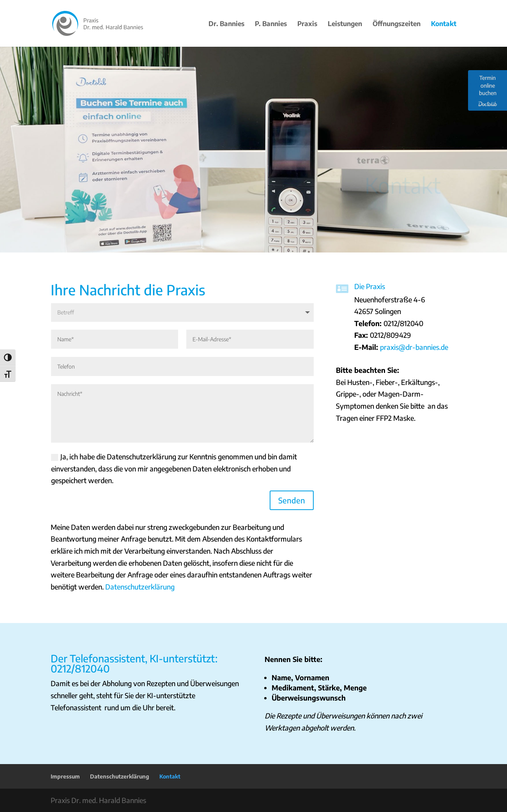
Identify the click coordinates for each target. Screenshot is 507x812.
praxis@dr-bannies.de (414, 347)
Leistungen (345, 24)
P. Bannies (271, 24)
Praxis (307, 24)
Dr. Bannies (226, 24)
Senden (292, 500)
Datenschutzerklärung (140, 587)
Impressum (65, 776)
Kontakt (444, 24)
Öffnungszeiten (397, 24)
